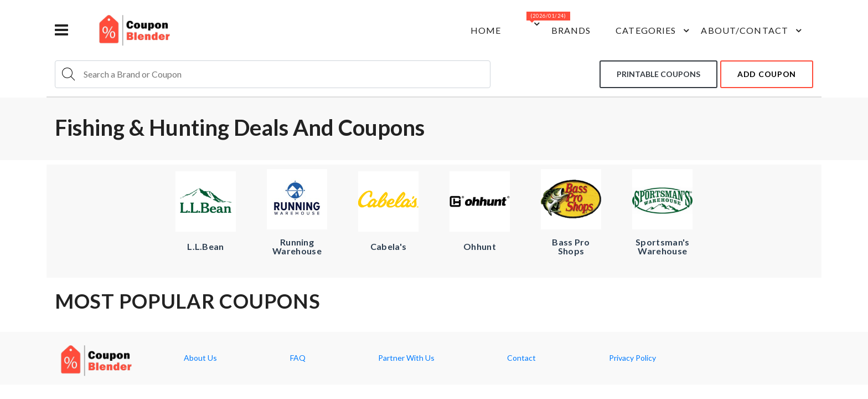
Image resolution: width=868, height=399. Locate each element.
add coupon (767, 74)
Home (486, 30)
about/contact (753, 30)
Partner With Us (406, 358)
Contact (521, 358)
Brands (571, 30)
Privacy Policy (632, 358)
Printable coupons (658, 74)
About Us (200, 358)
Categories (654, 30)
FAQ (298, 358)
